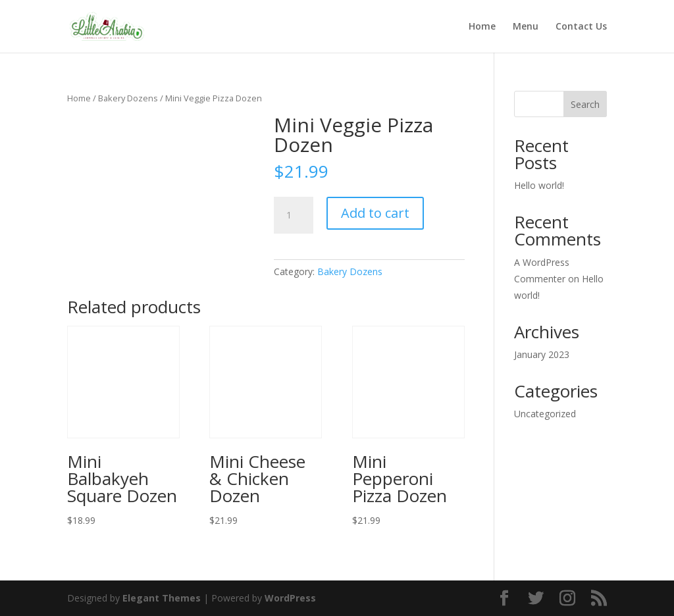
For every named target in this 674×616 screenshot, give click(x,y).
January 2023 (542, 354)
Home (482, 27)
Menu (526, 27)
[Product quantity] (294, 215)
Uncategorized (545, 414)
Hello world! (539, 185)
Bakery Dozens (128, 98)
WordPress (290, 598)
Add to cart (375, 213)
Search (585, 104)
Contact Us (581, 27)
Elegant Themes (162, 598)
